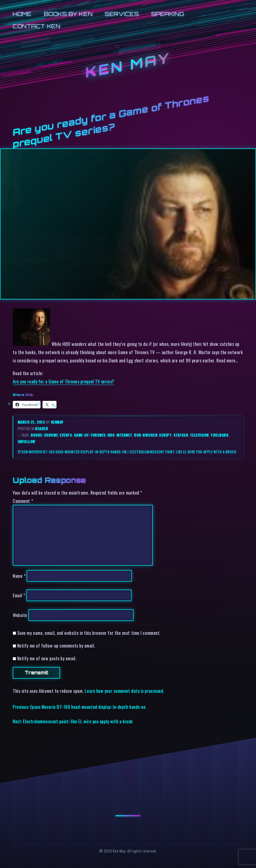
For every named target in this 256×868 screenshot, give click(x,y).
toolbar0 (219, 435)
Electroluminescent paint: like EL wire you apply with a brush (183, 452)
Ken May (128, 65)
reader (41, 429)
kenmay (57, 422)
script (165, 435)
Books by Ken (68, 14)
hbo (111, 435)
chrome (51, 435)
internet (124, 435)
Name (19, 576)
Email (19, 595)
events (66, 435)
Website (20, 615)
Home (22, 14)
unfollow (26, 441)
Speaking (168, 14)
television (199, 435)
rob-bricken (146, 435)
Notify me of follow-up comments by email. (56, 645)
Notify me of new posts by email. (47, 658)
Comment (23, 501)
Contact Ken (36, 26)
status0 (181, 435)
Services (122, 14)
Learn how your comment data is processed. (124, 691)
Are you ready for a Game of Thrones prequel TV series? (63, 381)
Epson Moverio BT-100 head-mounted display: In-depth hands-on (72, 452)
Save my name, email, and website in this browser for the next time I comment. (89, 633)
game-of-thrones (90, 435)
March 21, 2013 (32, 422)
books (36, 435)
